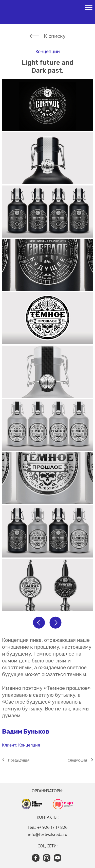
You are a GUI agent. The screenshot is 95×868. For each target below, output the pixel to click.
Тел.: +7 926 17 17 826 (48, 827)
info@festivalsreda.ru (48, 834)
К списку (55, 36)
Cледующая (77, 760)
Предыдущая (19, 760)
